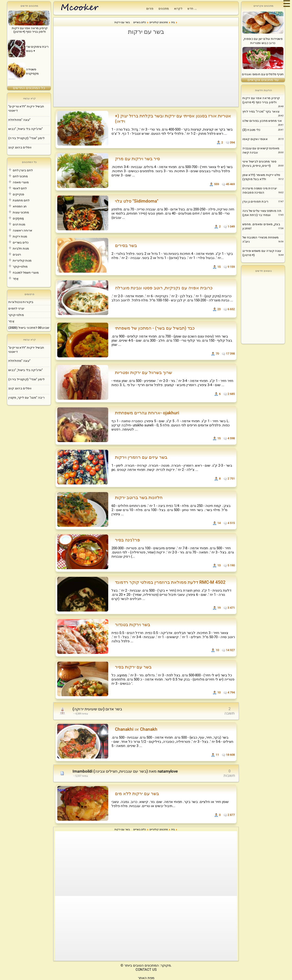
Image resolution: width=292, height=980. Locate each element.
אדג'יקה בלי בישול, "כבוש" (26, 129)
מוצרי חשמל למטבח (26, 273)
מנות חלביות (21, 248)
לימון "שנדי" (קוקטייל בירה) (26, 138)
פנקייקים (18, 194)
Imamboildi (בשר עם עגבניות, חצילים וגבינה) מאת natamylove (125, 771)
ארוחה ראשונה (22, 230)
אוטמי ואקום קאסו (255, 139)
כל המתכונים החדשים (29, 88)
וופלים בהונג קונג (20, 147)
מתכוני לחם (20, 176)
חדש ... (192, 9)
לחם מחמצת (21, 200)
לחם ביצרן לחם (23, 170)
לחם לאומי (20, 188)
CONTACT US (146, 970)
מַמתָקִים (18, 218)
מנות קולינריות (22, 261)
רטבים (17, 254)
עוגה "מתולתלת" (19, 120)
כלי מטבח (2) (251, 130)
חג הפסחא (20, 206)
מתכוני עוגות (21, 212)
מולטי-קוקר (20, 267)
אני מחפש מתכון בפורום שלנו (262, 121)
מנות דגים (19, 224)
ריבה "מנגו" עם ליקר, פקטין (26, 398)
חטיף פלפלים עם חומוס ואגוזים (263, 74)
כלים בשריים (21, 242)
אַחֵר (16, 279)
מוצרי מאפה (21, 182)
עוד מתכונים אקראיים (263, 80)
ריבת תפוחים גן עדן (255, 201)
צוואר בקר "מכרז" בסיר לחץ (261, 111)
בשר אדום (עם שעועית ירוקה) (97, 709)
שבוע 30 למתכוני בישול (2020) (29, 328)
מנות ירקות (20, 236)
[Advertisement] (146, 71)
